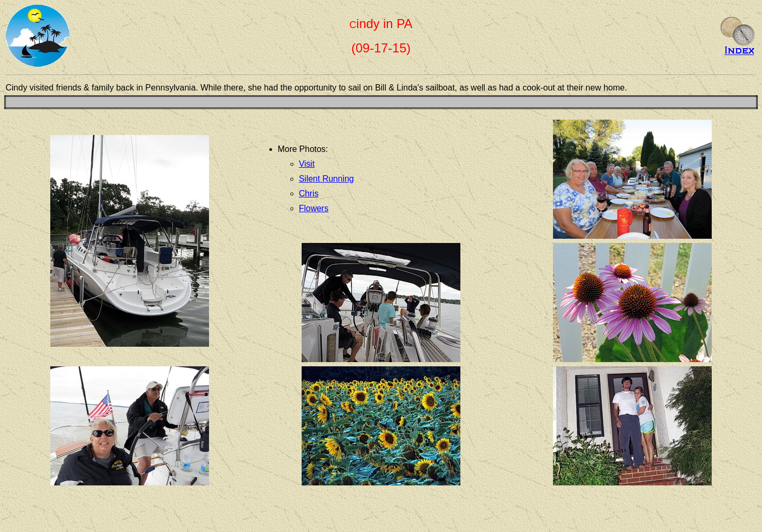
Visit (307, 164)
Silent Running (326, 179)
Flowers (314, 208)
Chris (309, 193)
